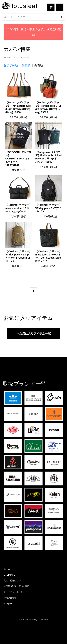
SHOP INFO (9, 575)
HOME (7, 57)
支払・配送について (13, 581)
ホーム (7, 569)
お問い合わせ (10, 598)
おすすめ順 (11, 65)
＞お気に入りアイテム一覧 (34, 334)
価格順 (26, 65)
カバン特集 (23, 57)
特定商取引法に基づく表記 (16, 586)
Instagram (8, 603)
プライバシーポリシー (14, 592)
